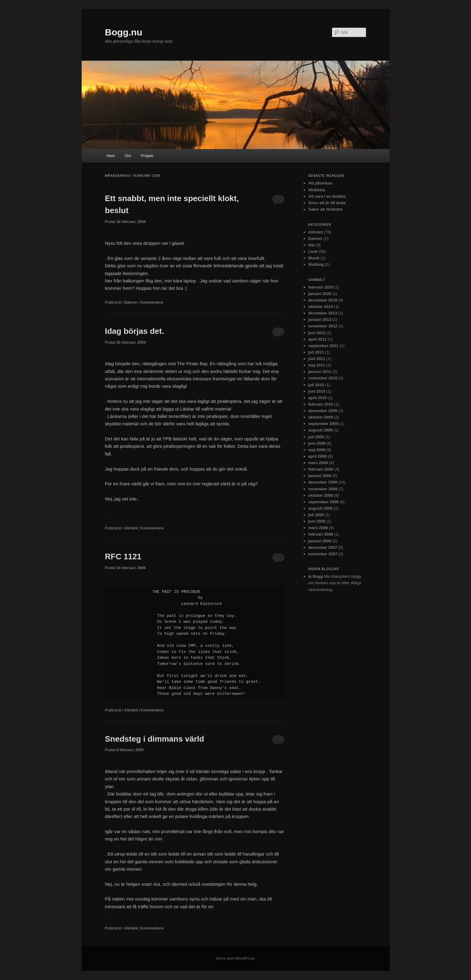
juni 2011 (317, 359)
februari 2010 (321, 404)
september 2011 (323, 346)
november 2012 (323, 326)
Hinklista (317, 190)
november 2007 (323, 554)
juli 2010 (316, 385)
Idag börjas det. (135, 331)
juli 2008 (316, 515)
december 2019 (323, 300)
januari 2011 (320, 372)
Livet (313, 251)
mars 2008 (318, 528)
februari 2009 (321, 469)
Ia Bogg (316, 576)
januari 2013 (320, 320)
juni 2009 (317, 443)
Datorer (131, 302)
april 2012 (318, 339)
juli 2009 (316, 437)
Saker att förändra (325, 209)
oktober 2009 (321, 417)
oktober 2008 (321, 495)
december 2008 (323, 482)
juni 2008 (317, 521)
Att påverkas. (321, 183)
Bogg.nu (124, 32)
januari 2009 (320, 476)
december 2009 (323, 411)
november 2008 (323, 489)
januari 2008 (320, 541)
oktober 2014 (321, 307)
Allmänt (131, 528)
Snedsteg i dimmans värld (155, 739)
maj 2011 (317, 365)
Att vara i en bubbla (327, 196)
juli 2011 (316, 352)
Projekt (147, 156)
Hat (312, 245)
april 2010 (318, 398)
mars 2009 (318, 463)
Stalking (316, 264)
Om (128, 156)
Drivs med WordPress (235, 958)
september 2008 (323, 502)
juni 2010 (317, 391)
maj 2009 (317, 450)
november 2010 (323, 378)
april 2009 (318, 456)
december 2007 (323, 547)
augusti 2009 (321, 430)
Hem (111, 156)
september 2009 (323, 424)
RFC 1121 (123, 557)
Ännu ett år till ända (327, 203)
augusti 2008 (321, 508)
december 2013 (323, 313)
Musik (314, 258)
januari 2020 (320, 294)
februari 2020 (321, 287)
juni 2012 (317, 333)
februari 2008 (321, 534)
